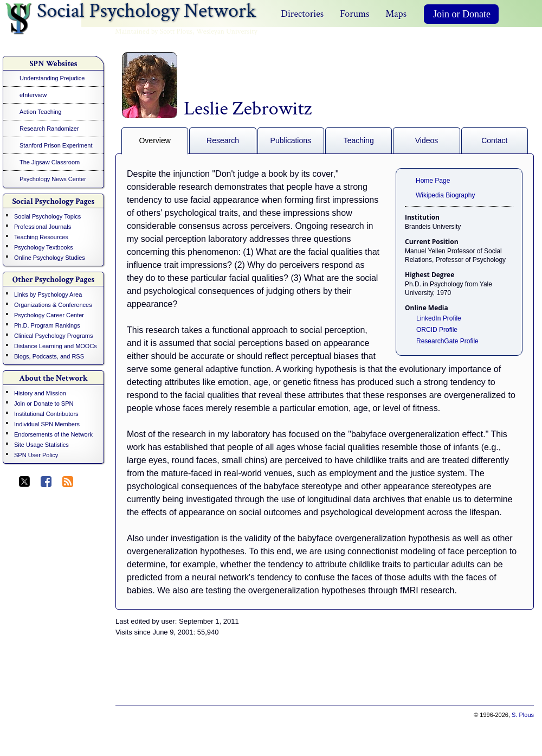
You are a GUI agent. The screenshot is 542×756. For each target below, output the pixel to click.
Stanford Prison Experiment (56, 145)
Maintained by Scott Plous (154, 31)
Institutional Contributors (46, 414)
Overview (154, 140)
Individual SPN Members (47, 424)
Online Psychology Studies (50, 258)
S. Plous (523, 715)
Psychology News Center (53, 179)
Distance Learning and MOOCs (56, 346)
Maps (396, 14)
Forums (354, 14)
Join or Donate (462, 14)
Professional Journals (43, 227)
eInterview (33, 95)
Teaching (359, 140)
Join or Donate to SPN (44, 403)
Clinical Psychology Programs (54, 336)
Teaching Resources (41, 237)
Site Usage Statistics (41, 445)
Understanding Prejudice (52, 78)
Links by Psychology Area (48, 294)
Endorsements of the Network (53, 434)
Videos (427, 140)
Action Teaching (40, 112)
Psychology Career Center (49, 315)
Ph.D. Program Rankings (47, 325)
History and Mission (40, 393)
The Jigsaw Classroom (50, 162)
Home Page (433, 181)
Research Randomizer (49, 129)
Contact (494, 140)
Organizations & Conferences (53, 305)
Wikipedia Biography (445, 195)
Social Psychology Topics (47, 216)
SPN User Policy (36, 455)
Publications (291, 140)
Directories (302, 14)
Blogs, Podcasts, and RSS (49, 356)
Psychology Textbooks (44, 247)
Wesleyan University (227, 31)
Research (223, 140)
